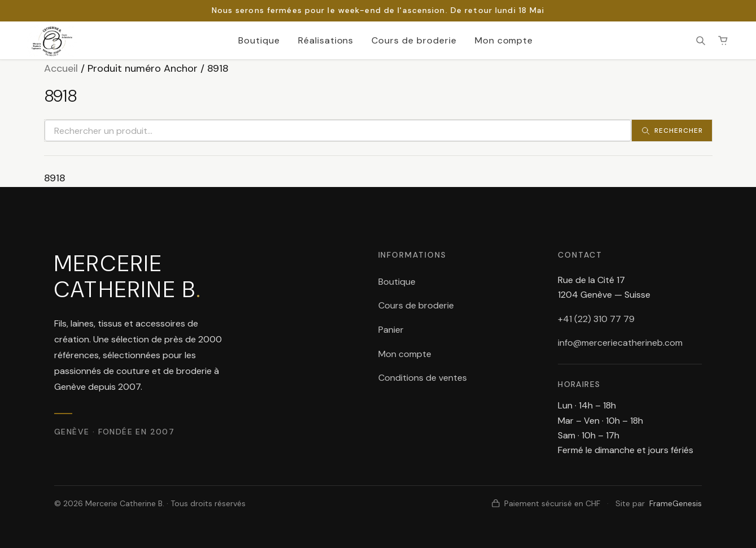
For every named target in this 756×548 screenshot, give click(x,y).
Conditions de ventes (423, 378)
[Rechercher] (701, 41)
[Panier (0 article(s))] (723, 41)
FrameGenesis (676, 503)
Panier (391, 330)
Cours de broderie (414, 40)
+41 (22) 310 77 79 (596, 319)
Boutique (259, 40)
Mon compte (504, 40)
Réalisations (326, 40)
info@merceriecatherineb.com (620, 343)
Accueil (61, 68)
